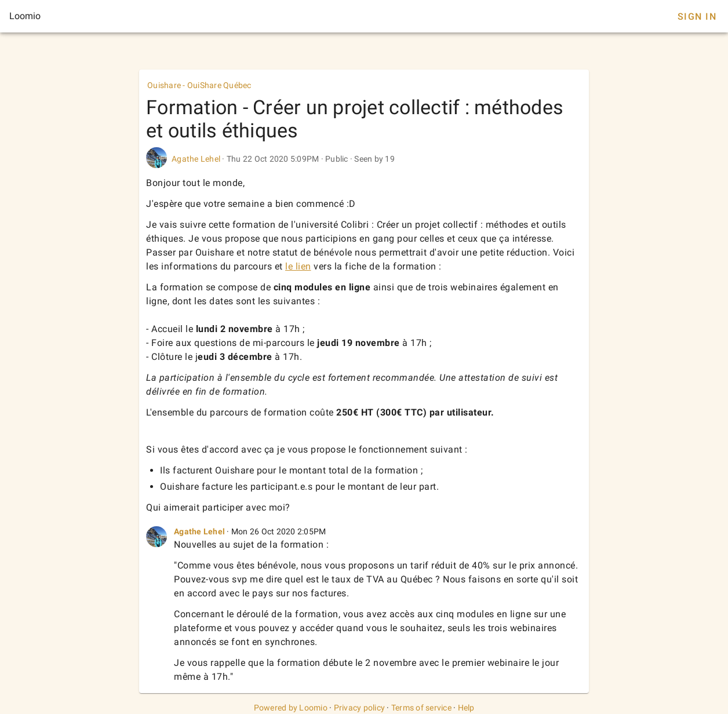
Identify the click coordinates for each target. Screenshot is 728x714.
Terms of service (421, 708)
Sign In (697, 17)
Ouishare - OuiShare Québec (199, 85)
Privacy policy (360, 708)
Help (466, 708)
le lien (298, 266)
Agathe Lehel (196, 159)
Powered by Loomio (291, 708)
